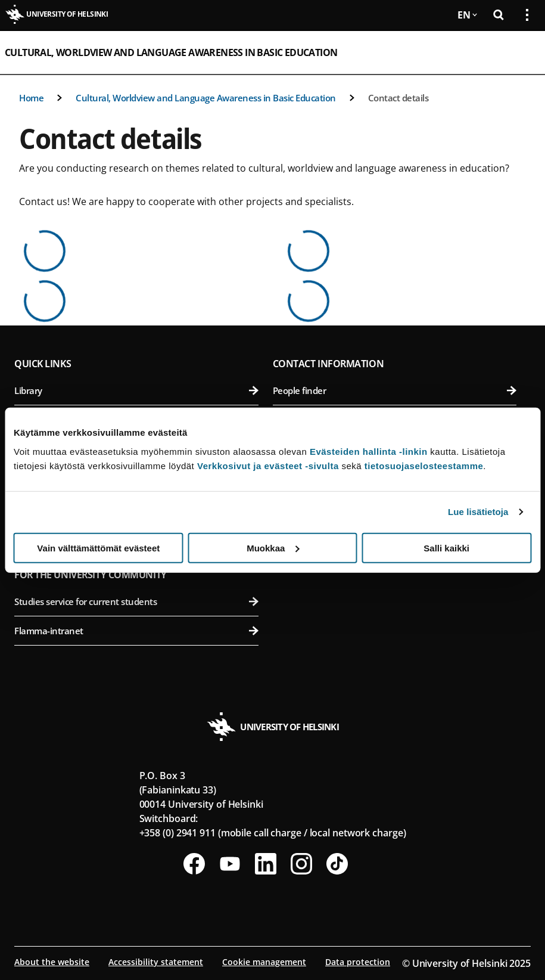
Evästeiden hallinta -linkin (369, 451)
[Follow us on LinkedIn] (266, 864)
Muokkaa (273, 548)
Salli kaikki (446, 548)
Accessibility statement (156, 962)
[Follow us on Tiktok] (337, 864)
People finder (395, 390)
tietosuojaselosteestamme (424, 465)
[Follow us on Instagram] (301, 864)
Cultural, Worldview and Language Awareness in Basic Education (171, 52)
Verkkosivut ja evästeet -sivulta (268, 465)
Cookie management (264, 962)
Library (136, 390)
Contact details (398, 98)
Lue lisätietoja (478, 512)
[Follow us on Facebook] (194, 864)
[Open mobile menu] (522, 52)
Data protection (358, 962)
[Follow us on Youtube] (230, 864)
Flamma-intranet (136, 631)
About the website (52, 962)
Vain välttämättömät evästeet (98, 548)
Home (31, 98)
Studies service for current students (136, 601)
